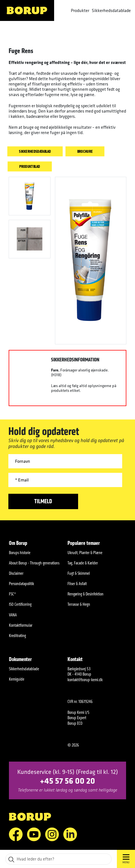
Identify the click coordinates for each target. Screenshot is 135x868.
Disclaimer (16, 573)
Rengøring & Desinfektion (85, 594)
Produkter (80, 10)
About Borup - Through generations (34, 563)
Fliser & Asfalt (77, 584)
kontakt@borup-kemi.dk (85, 680)
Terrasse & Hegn (79, 604)
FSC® (12, 594)
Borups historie (20, 553)
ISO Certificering (20, 604)
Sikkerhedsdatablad (35, 151)
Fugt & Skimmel (79, 573)
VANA (13, 615)
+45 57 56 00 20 (67, 780)
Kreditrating (17, 635)
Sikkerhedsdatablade (111, 10)
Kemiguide (17, 679)
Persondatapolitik (21, 584)
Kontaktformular (21, 625)
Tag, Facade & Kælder (83, 563)
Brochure (85, 151)
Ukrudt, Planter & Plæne (85, 553)
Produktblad (30, 166)
